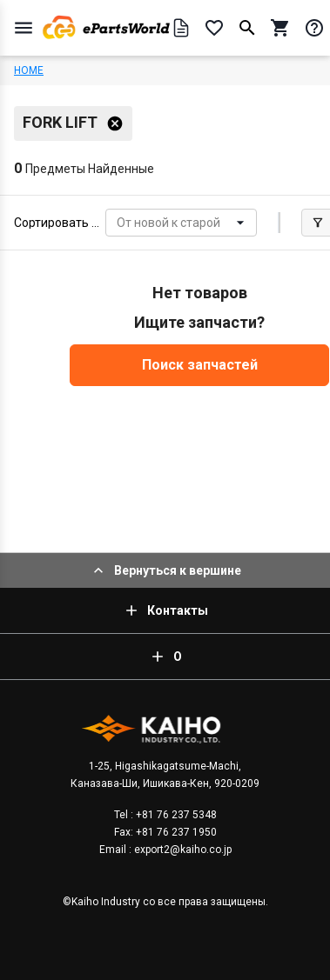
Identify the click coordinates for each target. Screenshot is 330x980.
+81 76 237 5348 (175, 815)
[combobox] (118, 223)
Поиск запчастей (200, 365)
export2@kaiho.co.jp (182, 850)
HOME (29, 70)
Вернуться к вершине (165, 570)
